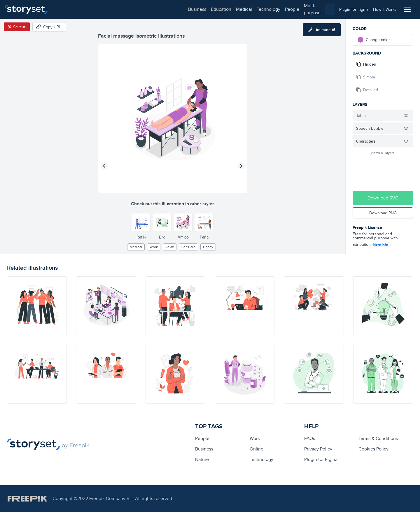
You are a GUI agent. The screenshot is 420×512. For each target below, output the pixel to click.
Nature (202, 459)
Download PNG (383, 213)
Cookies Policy (373, 449)
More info (380, 245)
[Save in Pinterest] (17, 27)
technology (137, 9)
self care (188, 247)
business (66, 9)
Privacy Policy (318, 449)
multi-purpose (187, 9)
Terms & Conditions (378, 438)
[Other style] (141, 222)
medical (113, 9)
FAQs (310, 438)
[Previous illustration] (104, 166)
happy (208, 247)
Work (154, 247)
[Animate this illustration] (322, 30)
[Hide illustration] (406, 115)
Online (257, 449)
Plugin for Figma (321, 459)
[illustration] (37, 306)
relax (170, 247)
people (161, 9)
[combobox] (270, 9)
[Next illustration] (241, 166)
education (90, 9)
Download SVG (383, 198)
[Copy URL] (49, 27)
